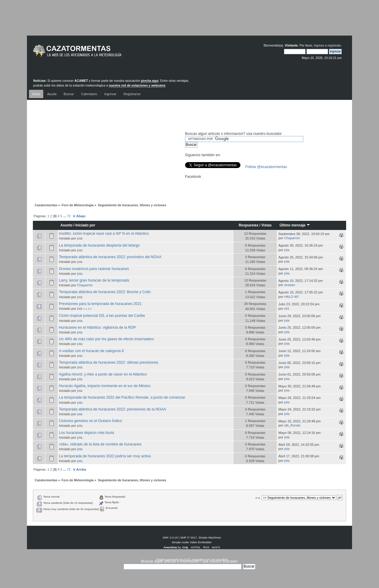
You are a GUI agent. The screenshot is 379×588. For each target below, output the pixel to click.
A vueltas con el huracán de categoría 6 (91, 351)
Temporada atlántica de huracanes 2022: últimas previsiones (109, 362)
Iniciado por (85, 225)
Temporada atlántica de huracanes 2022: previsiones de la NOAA (113, 409)
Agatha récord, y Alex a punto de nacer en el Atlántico (103, 374)
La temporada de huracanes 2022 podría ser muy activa (105, 456)
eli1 (287, 309)
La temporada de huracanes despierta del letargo (99, 245)
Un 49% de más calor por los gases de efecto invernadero (106, 339)
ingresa (319, 45)
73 (69, 216)
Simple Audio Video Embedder (192, 542)
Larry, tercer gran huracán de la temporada (94, 280)
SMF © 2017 (189, 537)
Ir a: (258, 498)
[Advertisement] (189, 22)
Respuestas (249, 225)
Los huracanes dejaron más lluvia (86, 433)
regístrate (334, 45)
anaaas (290, 285)
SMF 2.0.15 (170, 537)
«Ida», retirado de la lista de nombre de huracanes (100, 444)
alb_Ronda (292, 425)
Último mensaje (295, 225)
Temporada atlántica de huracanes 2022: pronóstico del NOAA (110, 257)
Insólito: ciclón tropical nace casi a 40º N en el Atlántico (104, 234)
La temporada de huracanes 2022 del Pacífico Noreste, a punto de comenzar (122, 397)
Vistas (267, 225)
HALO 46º (292, 297)
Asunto (66, 225)
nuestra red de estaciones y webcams (137, 85)
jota (80, 238)
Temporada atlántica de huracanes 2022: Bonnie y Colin (105, 292)
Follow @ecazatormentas (266, 167)
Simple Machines (210, 537)
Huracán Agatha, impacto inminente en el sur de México (105, 386)
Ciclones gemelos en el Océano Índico (90, 421)
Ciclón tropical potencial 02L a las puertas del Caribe (102, 316)
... (65, 216)
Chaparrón (292, 238)
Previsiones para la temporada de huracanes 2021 (100, 304)
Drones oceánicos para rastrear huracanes (94, 269)
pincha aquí (150, 81)
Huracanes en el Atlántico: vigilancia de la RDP (97, 327)
